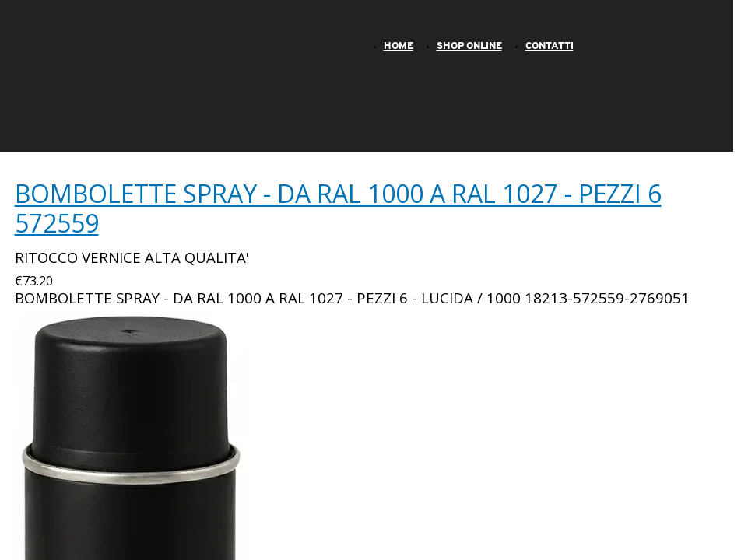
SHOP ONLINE (469, 46)
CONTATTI (550, 46)
